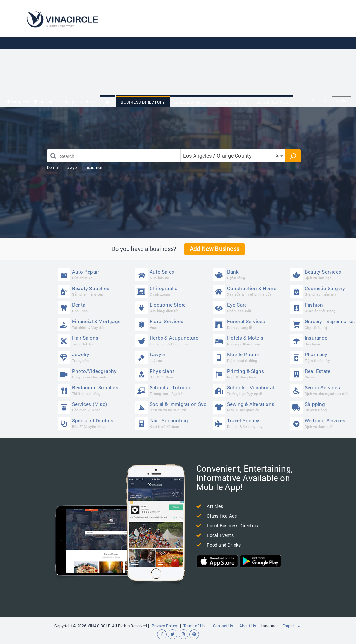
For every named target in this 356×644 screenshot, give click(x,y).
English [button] (291, 626)
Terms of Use (195, 626)
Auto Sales (172, 274)
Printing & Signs (250, 374)
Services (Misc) (95, 407)
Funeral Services (250, 324)
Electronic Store (172, 307)
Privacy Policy (165, 626)
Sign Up (319, 101)
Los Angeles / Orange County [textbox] (231, 155)
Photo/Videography (95, 374)
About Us (248, 626)
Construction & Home (250, 291)
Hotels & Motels (250, 340)
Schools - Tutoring (172, 390)
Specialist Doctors (95, 423)
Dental (53, 167)
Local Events (231, 102)
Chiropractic (172, 291)
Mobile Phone (250, 357)
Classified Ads (272, 102)
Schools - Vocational (250, 390)
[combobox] (233, 156)
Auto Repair (95, 274)
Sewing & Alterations (250, 407)
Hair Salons (95, 340)
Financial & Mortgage (95, 324)
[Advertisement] (228, 49)
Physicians (172, 374)
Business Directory (143, 102)
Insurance (93, 167)
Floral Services (172, 324)
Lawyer (72, 167)
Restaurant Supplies (95, 390)
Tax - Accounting (172, 423)
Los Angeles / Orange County (64, 101)
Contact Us (223, 626)
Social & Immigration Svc (172, 407)
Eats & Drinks (190, 102)
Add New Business (215, 249)
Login (341, 101)
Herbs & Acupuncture (172, 340)
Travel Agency (250, 423)
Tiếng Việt (18, 101)
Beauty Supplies (95, 291)
